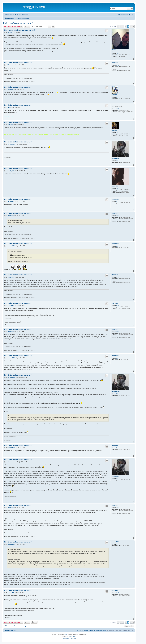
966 (117, 161)
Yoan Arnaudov (72, 637)
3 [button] (126, 26)
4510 (118, 109)
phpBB (66, 634)
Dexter (113, 105)
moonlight (114, 95)
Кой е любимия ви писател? (18, 23)
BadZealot (114, 130)
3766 (118, 65)
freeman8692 (115, 199)
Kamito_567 (115, 186)
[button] (118, 26)
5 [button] (131, 26)
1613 (118, 53)
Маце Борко (115, 303)
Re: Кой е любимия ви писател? (20, 30)
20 (117, 189)
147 (117, 133)
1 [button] (121, 26)
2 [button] (123, 26)
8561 (118, 306)
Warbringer (115, 63)
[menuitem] (21, 15)
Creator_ (114, 50)
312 (117, 202)
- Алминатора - (116, 158)
